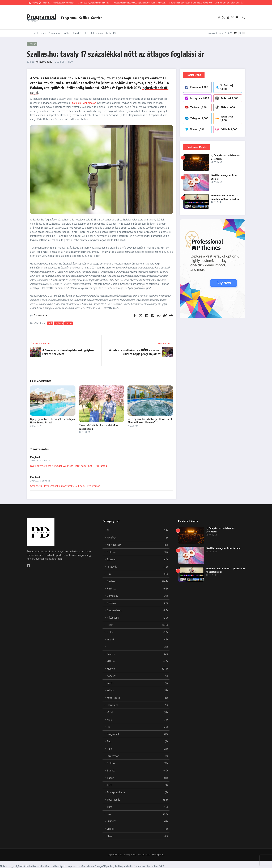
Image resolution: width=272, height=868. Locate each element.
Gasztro (100, 18)
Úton (43, 33)
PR (115, 33)
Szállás (87, 18)
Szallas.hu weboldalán (83, 103)
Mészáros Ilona (44, 62)
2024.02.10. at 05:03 (40, 481)
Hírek (36, 33)
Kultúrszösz (97, 33)
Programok (72, 18)
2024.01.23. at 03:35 (40, 461)
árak (50, 323)
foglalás (59, 323)
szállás (69, 323)
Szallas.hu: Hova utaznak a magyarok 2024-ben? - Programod (65, 486)
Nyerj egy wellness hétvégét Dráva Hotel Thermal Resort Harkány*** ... (150, 421)
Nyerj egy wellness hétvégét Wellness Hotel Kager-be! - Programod (69, 466)
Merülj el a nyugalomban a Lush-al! (224, 548)
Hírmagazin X (158, 855)
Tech (108, 33)
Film (86, 33)
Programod (43, 16)
